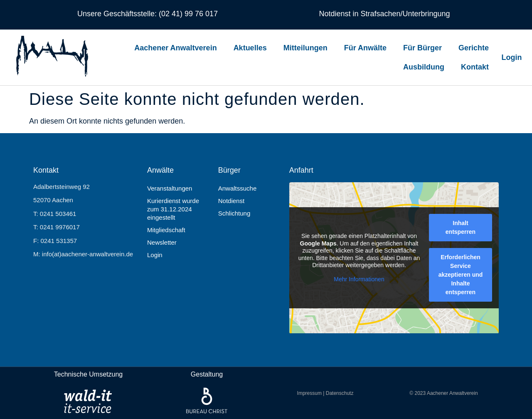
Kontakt (475, 67)
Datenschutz (340, 393)
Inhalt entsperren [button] (461, 227)
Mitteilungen (305, 48)
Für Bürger (422, 48)
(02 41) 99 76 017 (187, 14)
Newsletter (162, 242)
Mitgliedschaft (166, 230)
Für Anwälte (365, 48)
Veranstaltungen (170, 188)
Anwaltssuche (238, 188)
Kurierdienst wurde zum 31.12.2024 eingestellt (173, 209)
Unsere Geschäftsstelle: (117, 14)
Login (155, 255)
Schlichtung (234, 213)
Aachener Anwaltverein (175, 48)
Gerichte (474, 48)
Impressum (309, 393)
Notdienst (231, 201)
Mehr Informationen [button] (359, 279)
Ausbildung (424, 67)
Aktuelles (250, 48)
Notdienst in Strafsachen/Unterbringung (384, 14)
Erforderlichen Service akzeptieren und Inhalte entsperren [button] (460, 275)
